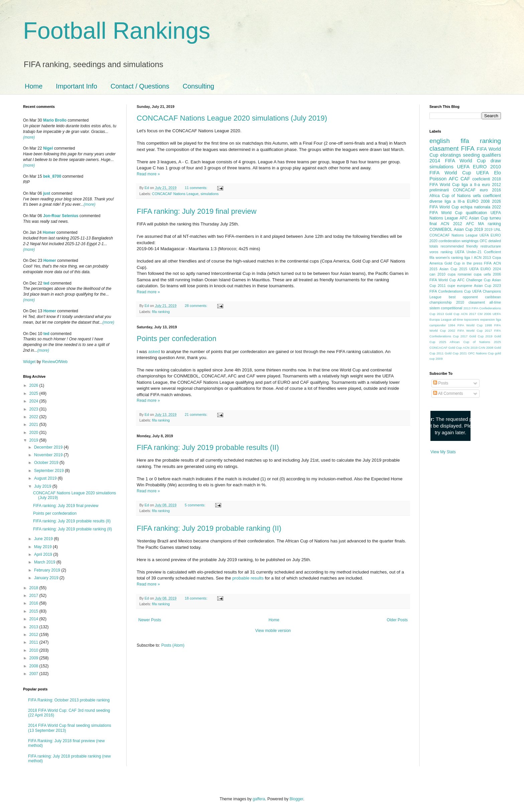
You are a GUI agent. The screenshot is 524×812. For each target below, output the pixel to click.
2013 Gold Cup (448, 314)
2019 (34, 440)
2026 (34, 385)
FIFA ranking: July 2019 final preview (196, 211)
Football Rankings (117, 31)
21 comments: (197, 415)
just (47, 193)
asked (154, 352)
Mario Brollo (55, 120)
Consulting (198, 86)
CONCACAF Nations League (175, 194)
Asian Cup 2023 (487, 286)
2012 (34, 635)
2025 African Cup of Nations (465, 342)
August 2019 (46, 478)
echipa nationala (475, 207)
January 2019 (47, 578)
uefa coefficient (487, 196)
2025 (34, 393)
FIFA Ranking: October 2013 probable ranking (69, 700)
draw (496, 161)
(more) (29, 137)
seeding (471, 155)
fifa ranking (161, 312)
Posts (441, 383)
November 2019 (49, 455)
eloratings (450, 155)
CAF (465, 179)
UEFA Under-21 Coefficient (478, 252)
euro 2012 (491, 185)
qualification (476, 213)
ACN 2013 (482, 258)
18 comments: (197, 598)
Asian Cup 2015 (453, 269)
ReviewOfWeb (55, 362)
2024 (34, 401)
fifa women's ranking (446, 258)
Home (34, 86)
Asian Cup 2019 (468, 229)
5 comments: (196, 505)
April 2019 (44, 554)
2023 (34, 409)
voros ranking (441, 252)
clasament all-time (485, 302)
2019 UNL (493, 229)
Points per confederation (177, 339)
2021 (34, 425)
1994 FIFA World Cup (465, 325)
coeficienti (481, 179)
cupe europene (460, 286)
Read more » (148, 174)
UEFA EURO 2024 (485, 269)
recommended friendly (460, 246)
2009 (34, 658)
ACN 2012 (451, 224)
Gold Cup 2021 (456, 353)
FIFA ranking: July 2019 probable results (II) (208, 447)
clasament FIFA (452, 148)
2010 (34, 650)
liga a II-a (471, 185)
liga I (469, 258)
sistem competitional (446, 308)
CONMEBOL (441, 229)
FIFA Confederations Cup (450, 291)
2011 (34, 642)
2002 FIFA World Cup (465, 331)
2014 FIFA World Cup (457, 161)
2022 (34, 417)
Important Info (76, 86)
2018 (34, 588)
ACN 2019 (470, 348)
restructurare (491, 246)
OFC (483, 241)
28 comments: (197, 306)
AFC (454, 179)
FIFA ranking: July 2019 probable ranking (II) (209, 528)
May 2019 (43, 547)
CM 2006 (484, 314)
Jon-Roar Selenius (61, 216)
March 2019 (45, 562)
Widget (30, 362)
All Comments (448, 393)
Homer (49, 232)
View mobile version (273, 631)
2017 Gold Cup (472, 336)
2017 (34, 596)
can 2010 (437, 274)
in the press (472, 263)
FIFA (488, 263)
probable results (248, 578)
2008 (34, 666)
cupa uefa (482, 274)
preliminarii (439, 190)
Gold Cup (452, 263)
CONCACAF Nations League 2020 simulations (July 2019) (232, 118)
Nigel (48, 148)
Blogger (297, 799)
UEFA (483, 173)
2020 (34, 433)
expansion (488, 319)
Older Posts (397, 620)
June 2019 (44, 539)
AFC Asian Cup (474, 218)
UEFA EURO (472, 167)
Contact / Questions (140, 86)
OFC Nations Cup (481, 353)
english (440, 141)
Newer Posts (150, 620)
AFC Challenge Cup (474, 280)
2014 (34, 619)
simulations (210, 194)
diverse (436, 201)
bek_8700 (52, 176)
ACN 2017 (469, 314)
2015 (34, 611)
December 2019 (49, 447)
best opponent (463, 297)
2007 (34, 674)
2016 (34, 603)
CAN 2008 (486, 348)
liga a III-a (455, 201)
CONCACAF (464, 190)
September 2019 (49, 471)
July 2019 (43, 486)
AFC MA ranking (484, 224)
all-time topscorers (466, 319)
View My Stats (443, 452)
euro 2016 (490, 190)
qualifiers (491, 155)
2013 (34, 627)
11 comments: (197, 188)
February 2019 (48, 570)
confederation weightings (458, 241)
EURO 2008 (478, 201)
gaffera (259, 799)
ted (46, 283)
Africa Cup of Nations (450, 196)
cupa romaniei (460, 274)
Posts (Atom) (173, 645)
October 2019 (47, 463)
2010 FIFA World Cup (465, 170)
